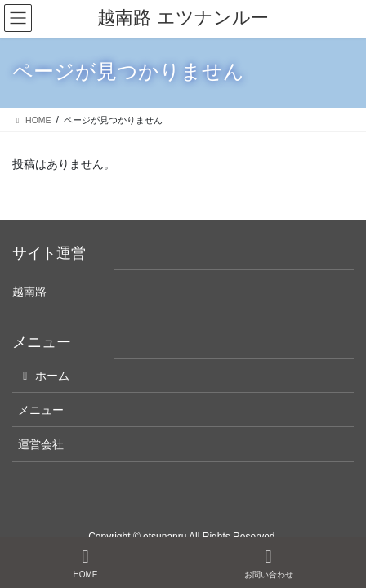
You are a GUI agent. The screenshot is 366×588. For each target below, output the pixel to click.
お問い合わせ (269, 563)
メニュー (41, 410)
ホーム (44, 376)
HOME (86, 563)
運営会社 (41, 444)
